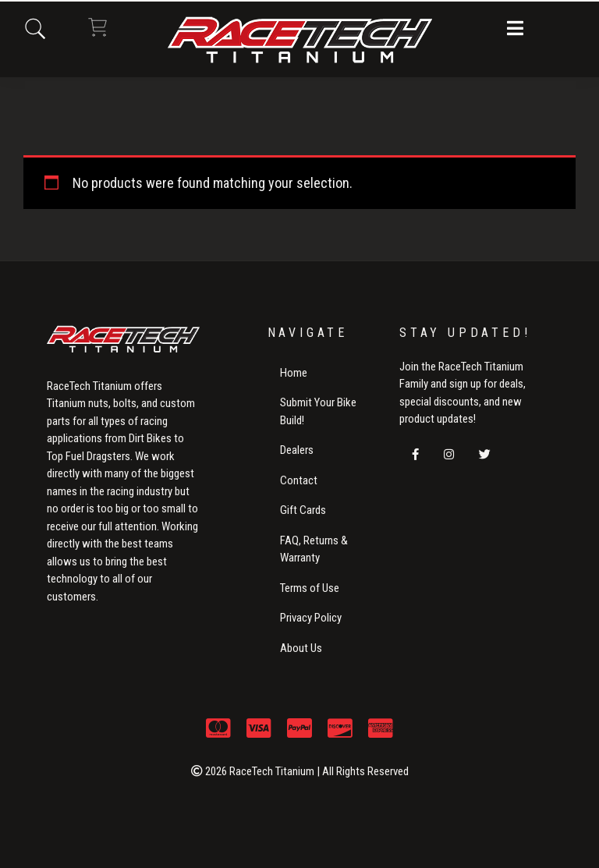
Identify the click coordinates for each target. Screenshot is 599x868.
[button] (515, 30)
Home (294, 373)
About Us (301, 648)
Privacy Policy (311, 618)
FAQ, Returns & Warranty (314, 549)
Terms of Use (310, 588)
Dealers (297, 450)
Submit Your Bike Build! (318, 411)
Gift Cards (303, 510)
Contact (299, 480)
